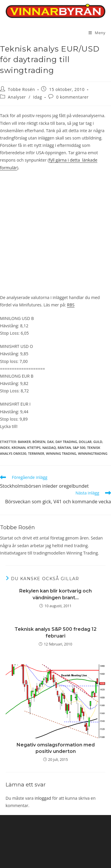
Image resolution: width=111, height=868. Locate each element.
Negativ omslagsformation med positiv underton (56, 748)
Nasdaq (49, 448)
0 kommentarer (73, 97)
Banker (24, 442)
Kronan (18, 448)
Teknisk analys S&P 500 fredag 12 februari (55, 632)
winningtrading (92, 453)
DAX (50, 442)
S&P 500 (79, 448)
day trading (66, 442)
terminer (36, 453)
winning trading (61, 453)
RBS (71, 305)
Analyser (17, 97)
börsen (39, 442)
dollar (85, 442)
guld (98, 442)
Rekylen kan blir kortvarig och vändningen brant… (55, 594)
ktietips (34, 448)
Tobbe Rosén (22, 89)
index (5, 448)
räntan (64, 448)
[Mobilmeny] (97, 33)
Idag (38, 97)
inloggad (43, 798)
